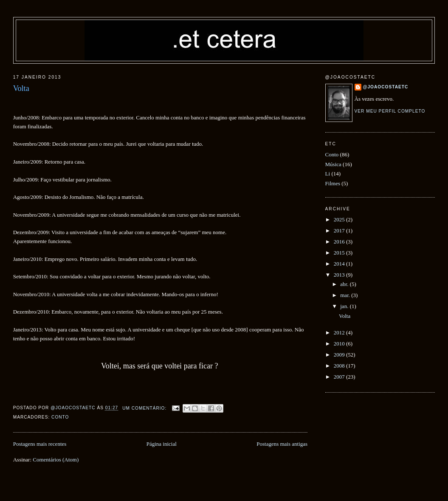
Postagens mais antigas (282, 444)
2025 (340, 219)
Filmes (333, 183)
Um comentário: (145, 408)
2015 (340, 253)
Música (333, 164)
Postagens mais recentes (40, 444)
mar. (346, 295)
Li (328, 174)
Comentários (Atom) (56, 460)
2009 (340, 355)
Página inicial (162, 444)
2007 (340, 377)
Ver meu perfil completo (390, 111)
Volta (21, 88)
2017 (340, 231)
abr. (345, 284)
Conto (60, 417)
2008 (340, 366)
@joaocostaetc (386, 87)
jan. (345, 306)
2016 (340, 242)
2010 (340, 344)
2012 (340, 333)
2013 (340, 275)
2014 (340, 264)
